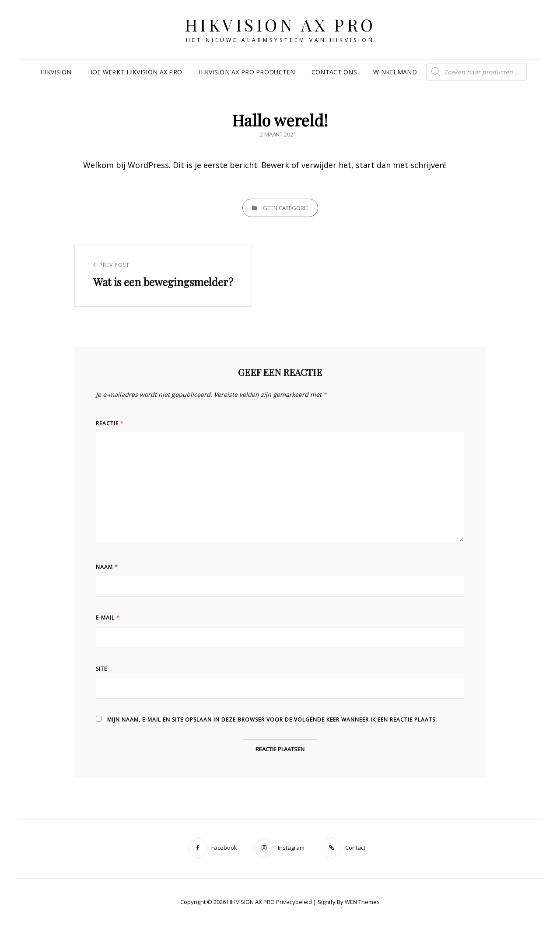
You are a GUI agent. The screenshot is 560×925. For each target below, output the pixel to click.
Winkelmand (395, 72)
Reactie (110, 423)
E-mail (108, 618)
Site (101, 669)
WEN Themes (362, 902)
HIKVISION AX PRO (280, 25)
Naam (107, 567)
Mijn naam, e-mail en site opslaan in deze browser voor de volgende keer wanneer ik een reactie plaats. (272, 720)
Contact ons (334, 72)
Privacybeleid (294, 902)
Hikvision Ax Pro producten (247, 72)
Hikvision (56, 72)
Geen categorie (286, 208)
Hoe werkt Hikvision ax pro (135, 72)
